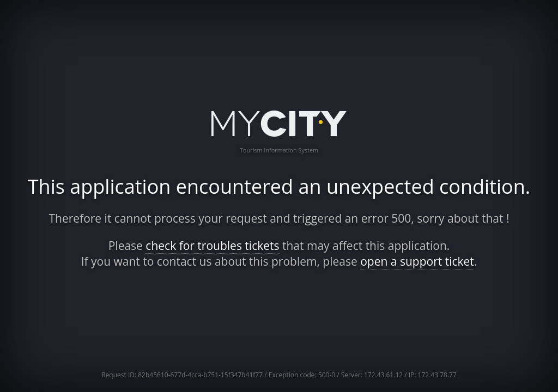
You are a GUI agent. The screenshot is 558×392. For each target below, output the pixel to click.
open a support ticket (417, 261)
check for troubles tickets (212, 246)
